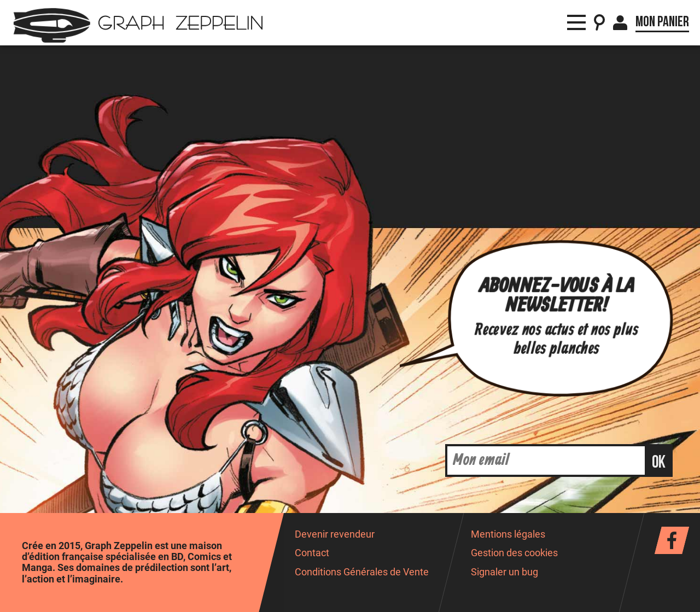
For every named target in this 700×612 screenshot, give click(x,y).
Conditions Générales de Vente (362, 572)
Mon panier (662, 22)
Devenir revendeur (335, 534)
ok (659, 462)
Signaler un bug (504, 572)
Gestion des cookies (514, 553)
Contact (312, 553)
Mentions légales (508, 534)
